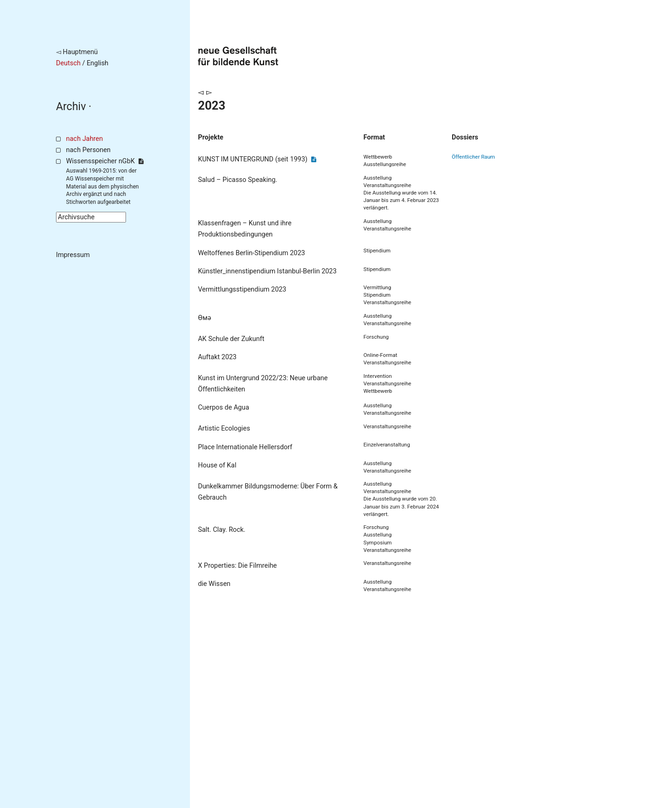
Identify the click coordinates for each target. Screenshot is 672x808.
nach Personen (88, 150)
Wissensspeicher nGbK (105, 161)
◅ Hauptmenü (77, 52)
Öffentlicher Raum (473, 157)
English (98, 63)
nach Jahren (85, 139)
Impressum (73, 255)
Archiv (71, 107)
